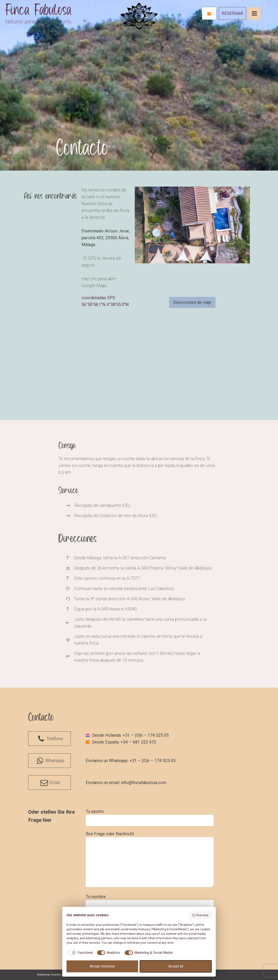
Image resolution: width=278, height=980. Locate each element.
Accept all (176, 966)
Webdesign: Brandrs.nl (50, 975)
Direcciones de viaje (192, 302)
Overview (200, 915)
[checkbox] (80, 953)
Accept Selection (102, 966)
